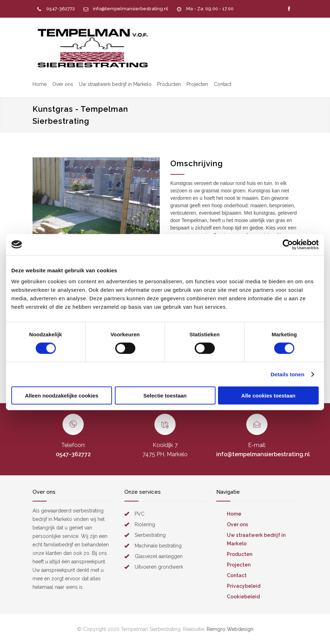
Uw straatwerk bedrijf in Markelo (115, 84)
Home (40, 84)
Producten (169, 84)
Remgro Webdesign (230, 629)
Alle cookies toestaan (268, 396)
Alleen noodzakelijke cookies (62, 396)
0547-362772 (61, 9)
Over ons (63, 84)
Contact (223, 84)
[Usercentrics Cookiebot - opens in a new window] (288, 244)
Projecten (197, 84)
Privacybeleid (244, 586)
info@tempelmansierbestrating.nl (131, 9)
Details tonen (287, 374)
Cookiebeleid (243, 597)
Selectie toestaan (165, 396)
